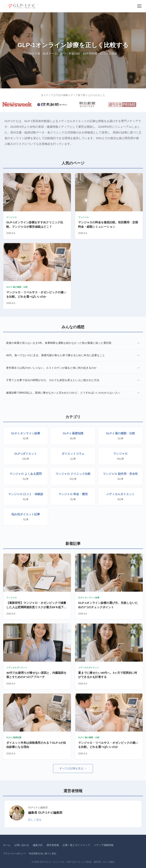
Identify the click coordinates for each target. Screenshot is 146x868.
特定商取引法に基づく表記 (43, 854)
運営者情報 (53, 845)
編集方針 (38, 845)
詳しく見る (35, 820)
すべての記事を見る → (73, 768)
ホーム (7, 845)
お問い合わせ (22, 845)
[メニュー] (139, 6)
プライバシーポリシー (14, 854)
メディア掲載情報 (104, 845)
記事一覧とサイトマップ (76, 845)
